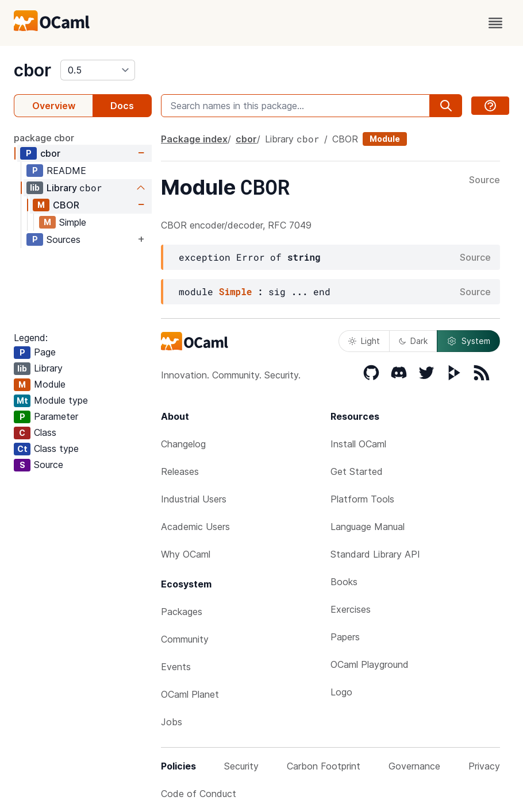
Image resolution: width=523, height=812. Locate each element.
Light (364, 341)
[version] (98, 70)
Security (241, 766)
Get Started (357, 471)
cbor (32, 70)
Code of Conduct (199, 794)
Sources (64, 239)
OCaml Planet (190, 694)
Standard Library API (375, 554)
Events (176, 667)
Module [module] (385, 139)
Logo (341, 692)
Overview (54, 106)
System (468, 341)
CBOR (66, 205)
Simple (73, 222)
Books (344, 582)
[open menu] (495, 23)
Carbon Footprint (324, 766)
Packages (182, 612)
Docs (122, 106)
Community (185, 639)
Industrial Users (194, 499)
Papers (345, 637)
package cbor (44, 138)
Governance (414, 766)
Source (484, 180)
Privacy (484, 766)
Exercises (351, 609)
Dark (413, 341)
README (66, 171)
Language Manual (368, 527)
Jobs (172, 722)
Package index (194, 139)
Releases (180, 471)
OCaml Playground (370, 664)
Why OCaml (186, 554)
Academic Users (195, 527)
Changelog (183, 444)
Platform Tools (362, 499)
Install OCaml (358, 444)
